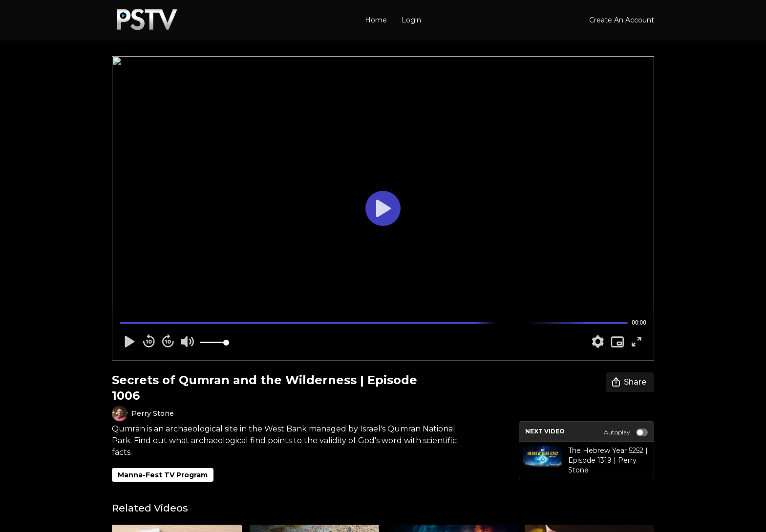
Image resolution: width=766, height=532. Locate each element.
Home (376, 20)
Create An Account (622, 20)
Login (411, 20)
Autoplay (626, 432)
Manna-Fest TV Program (163, 475)
